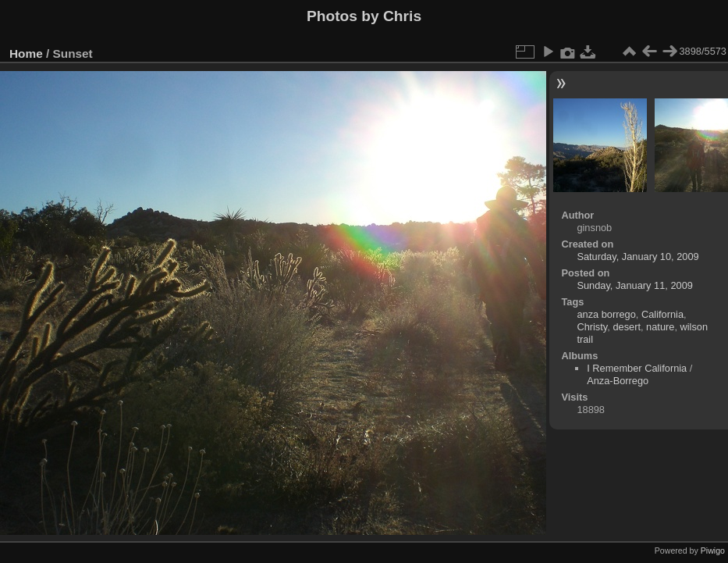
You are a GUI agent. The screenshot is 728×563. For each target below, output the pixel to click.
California (662, 314)
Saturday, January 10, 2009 (637, 257)
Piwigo (713, 551)
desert (627, 327)
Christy (592, 327)
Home (26, 53)
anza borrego (606, 314)
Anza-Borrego (618, 381)
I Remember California (637, 368)
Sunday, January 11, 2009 (634, 285)
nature (660, 327)
